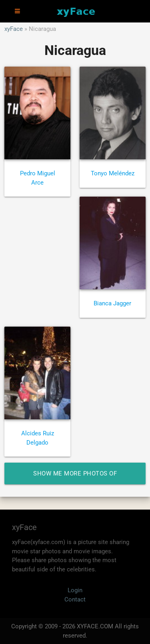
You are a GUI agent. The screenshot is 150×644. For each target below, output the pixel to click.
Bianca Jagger (112, 303)
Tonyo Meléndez (113, 173)
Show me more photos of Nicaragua (75, 477)
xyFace (14, 29)
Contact (75, 599)
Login (75, 590)
